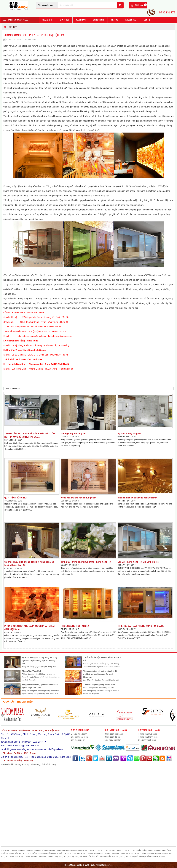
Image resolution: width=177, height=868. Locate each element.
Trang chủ (47, 20)
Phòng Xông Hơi (93, 65)
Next (174, 715)
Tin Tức (115, 20)
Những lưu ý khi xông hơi (74, 434)
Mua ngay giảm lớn (113, 740)
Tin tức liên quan (12, 388)
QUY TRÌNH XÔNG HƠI (16, 498)
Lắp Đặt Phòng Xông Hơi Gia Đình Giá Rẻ (138, 562)
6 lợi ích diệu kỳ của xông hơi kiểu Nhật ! (138, 498)
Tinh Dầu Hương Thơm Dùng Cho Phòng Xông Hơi (86, 562)
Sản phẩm (81, 20)
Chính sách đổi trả (112, 737)
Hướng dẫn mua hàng (147, 734)
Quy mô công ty (78, 740)
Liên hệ (147, 20)
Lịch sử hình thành (79, 734)
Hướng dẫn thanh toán (148, 737)
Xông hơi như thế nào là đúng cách (79, 498)
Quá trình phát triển (79, 737)
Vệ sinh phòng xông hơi (129, 434)
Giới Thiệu (64, 20)
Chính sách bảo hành (114, 734)
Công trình (98, 20)
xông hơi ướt (61, 88)
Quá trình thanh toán (147, 740)
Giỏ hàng (139, 5)
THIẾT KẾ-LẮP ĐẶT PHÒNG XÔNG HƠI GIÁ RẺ (141, 626)
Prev (3, 715)
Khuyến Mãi (131, 20)
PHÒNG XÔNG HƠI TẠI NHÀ (76, 626)
